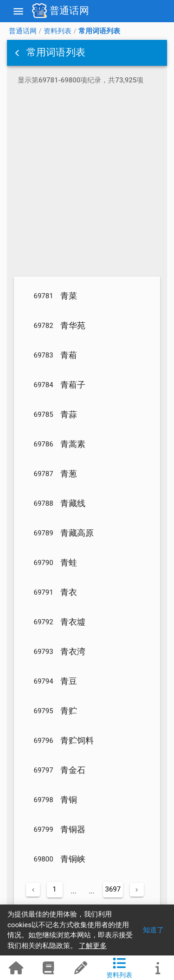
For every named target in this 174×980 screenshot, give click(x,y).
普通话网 (23, 31)
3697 (113, 889)
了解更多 (93, 946)
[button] (18, 53)
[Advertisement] (87, 182)
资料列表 (58, 31)
